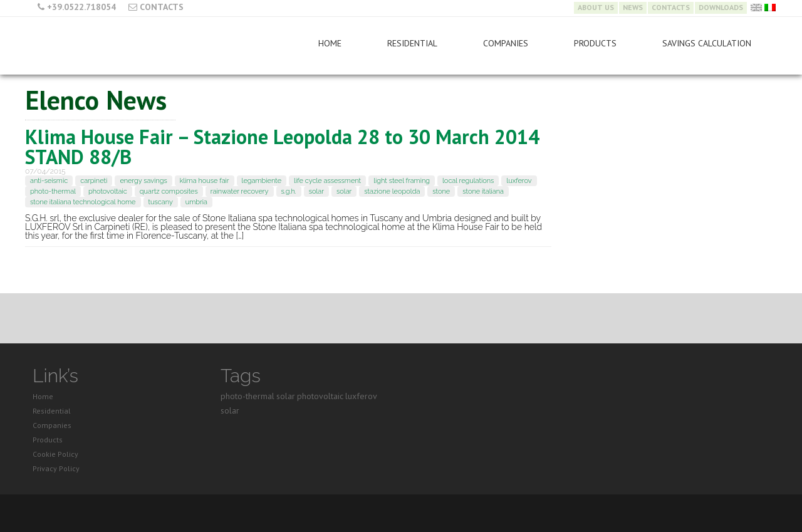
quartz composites (169, 191)
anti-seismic (49, 181)
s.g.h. (289, 191)
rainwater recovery (240, 191)
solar (316, 191)
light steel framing (402, 181)
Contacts (162, 7)
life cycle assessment (327, 181)
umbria (196, 202)
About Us (596, 8)
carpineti (94, 181)
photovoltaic (108, 191)
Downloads (721, 8)
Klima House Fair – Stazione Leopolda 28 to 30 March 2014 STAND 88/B (282, 147)
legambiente (262, 181)
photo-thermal (53, 191)
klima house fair (205, 181)
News (633, 8)
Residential (412, 43)
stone (441, 191)
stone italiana (483, 191)
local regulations (468, 181)
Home (330, 43)
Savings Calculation (707, 43)
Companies (506, 43)
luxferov (519, 181)
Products (595, 43)
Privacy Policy (56, 468)
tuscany (161, 202)
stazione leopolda (392, 191)
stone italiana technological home (83, 202)
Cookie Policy (55, 454)
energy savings (143, 181)
